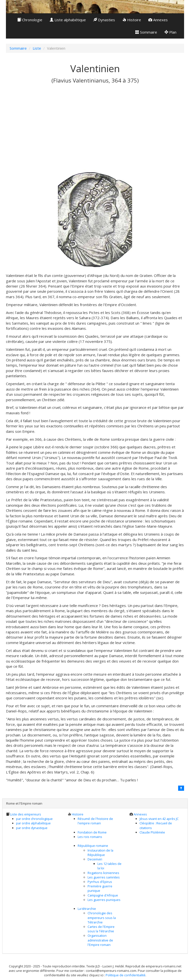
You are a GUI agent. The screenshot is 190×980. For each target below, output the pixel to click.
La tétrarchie (87, 909)
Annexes (158, 20)
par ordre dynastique (32, 828)
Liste (37, 48)
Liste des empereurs (26, 814)
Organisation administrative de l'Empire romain (100, 940)
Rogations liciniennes (103, 873)
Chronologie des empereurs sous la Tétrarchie (102, 917)
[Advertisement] (95, 132)
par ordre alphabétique (33, 823)
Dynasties (104, 20)
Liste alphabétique (68, 20)
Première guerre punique (100, 888)
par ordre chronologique (34, 819)
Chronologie (30, 20)
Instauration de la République (100, 853)
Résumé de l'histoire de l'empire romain (95, 821)
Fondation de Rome (92, 832)
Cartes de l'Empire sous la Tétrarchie (101, 929)
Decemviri (95, 859)
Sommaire (146, 32)
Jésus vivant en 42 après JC (159, 819)
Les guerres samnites (104, 877)
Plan (170, 32)
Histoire (132, 20)
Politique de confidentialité (126, 975)
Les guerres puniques (104, 900)
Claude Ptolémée (152, 832)
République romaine (93, 846)
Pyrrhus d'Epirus (100, 882)
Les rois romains (90, 837)
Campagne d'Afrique (103, 895)
